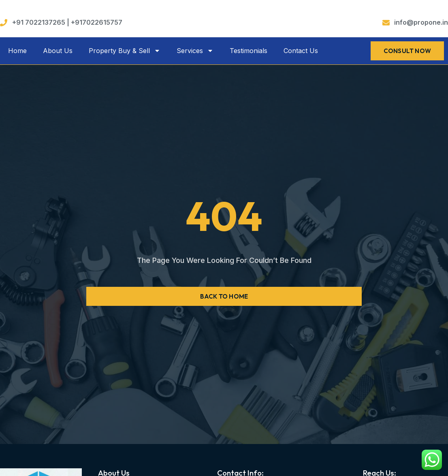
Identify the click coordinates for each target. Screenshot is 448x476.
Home (17, 51)
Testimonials (249, 51)
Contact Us (301, 51)
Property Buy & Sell (125, 51)
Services (195, 51)
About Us (58, 51)
